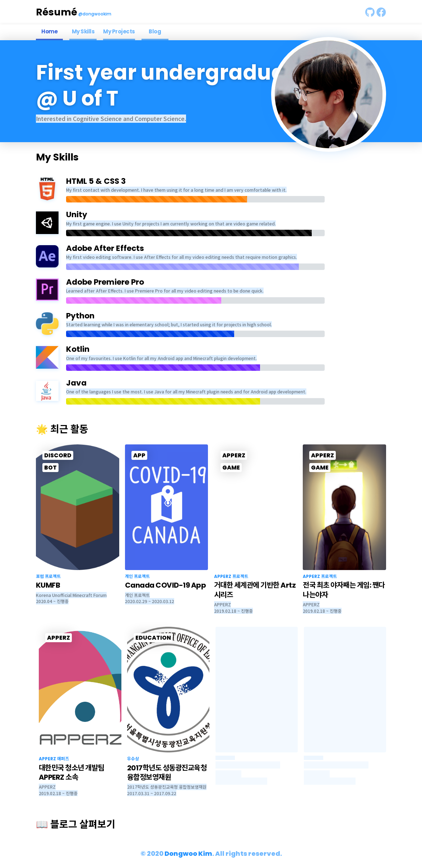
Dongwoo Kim (188, 853)
